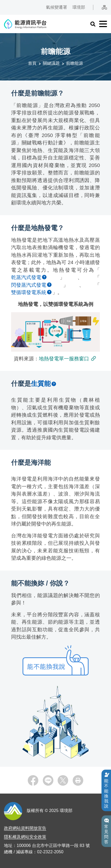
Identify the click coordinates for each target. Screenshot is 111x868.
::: (3, 5)
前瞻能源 (75, 63)
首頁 (32, 63)
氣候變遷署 (56, 7)
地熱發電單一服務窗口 (64, 359)
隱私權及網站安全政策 (25, 837)
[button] (93, 24)
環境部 (78, 7)
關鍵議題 (51, 63)
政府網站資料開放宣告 (25, 828)
